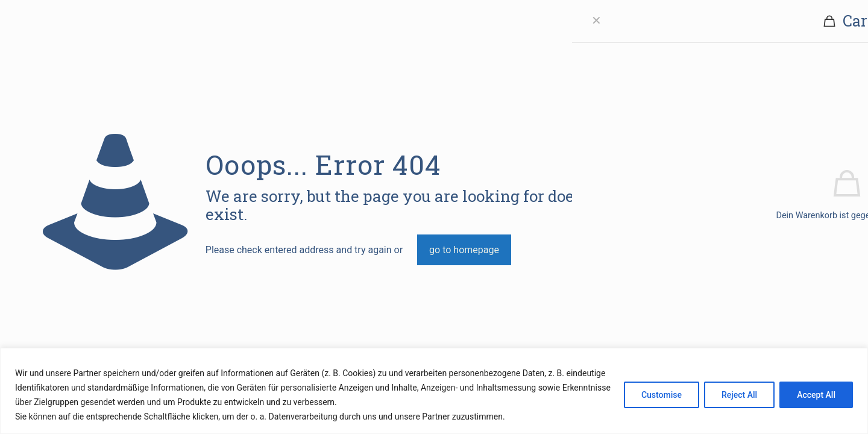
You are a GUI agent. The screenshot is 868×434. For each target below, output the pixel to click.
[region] (434, 391)
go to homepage (464, 250)
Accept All (816, 395)
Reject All (739, 395)
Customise (662, 395)
